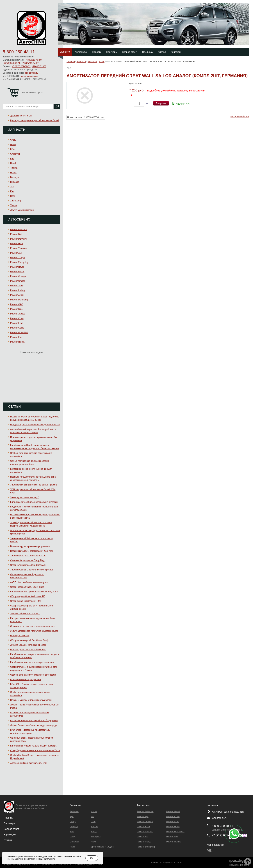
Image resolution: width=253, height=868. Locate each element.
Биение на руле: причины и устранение (30, 546)
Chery (13, 140)
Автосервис (81, 52)
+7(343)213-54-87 (30, 63)
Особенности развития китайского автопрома (33, 675)
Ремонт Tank (17, 286)
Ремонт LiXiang (18, 290)
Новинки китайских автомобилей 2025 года (32, 551)
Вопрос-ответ (129, 52)
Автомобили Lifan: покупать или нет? (29, 763)
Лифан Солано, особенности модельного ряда (34, 725)
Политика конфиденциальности (166, 863)
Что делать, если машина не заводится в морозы (35, 425)
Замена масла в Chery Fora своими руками (32, 570)
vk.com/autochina (29, 76)
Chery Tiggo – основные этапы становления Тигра (35, 750)
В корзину (161, 103)
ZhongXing (15, 201)
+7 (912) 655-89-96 (224, 835)
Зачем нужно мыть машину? (24, 497)
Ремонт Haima (17, 342)
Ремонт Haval (17, 267)
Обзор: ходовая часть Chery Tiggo (27, 587)
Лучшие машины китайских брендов (28, 645)
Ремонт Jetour (17, 295)
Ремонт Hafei (17, 244)
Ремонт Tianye (17, 258)
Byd (12, 159)
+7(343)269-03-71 (11, 63)
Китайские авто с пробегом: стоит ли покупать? (34, 592)
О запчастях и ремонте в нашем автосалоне (32, 626)
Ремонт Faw (16, 337)
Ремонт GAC (17, 304)
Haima (13, 173)
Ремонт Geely (17, 328)
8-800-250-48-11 (19, 52)
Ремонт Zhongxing (19, 262)
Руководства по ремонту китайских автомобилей (35, 120)
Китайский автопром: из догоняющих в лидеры (34, 746)
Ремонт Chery (17, 318)
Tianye (13, 205)
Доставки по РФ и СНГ (21, 116)
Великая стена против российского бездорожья (34, 721)
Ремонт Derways (18, 239)
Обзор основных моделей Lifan (26, 601)
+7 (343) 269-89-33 (21, 66)
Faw (12, 191)
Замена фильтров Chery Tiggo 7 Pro (28, 556)
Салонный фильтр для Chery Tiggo (28, 560)
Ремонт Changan (19, 276)
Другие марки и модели (22, 210)
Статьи (162, 52)
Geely (13, 145)
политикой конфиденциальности (40, 859)
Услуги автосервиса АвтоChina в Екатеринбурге (34, 631)
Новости (97, 52)
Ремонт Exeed (17, 272)
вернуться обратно (240, 117)
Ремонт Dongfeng (19, 300)
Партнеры (112, 52)
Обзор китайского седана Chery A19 (28, 565)
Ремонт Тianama (18, 248)
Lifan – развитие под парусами (26, 680)
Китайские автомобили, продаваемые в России (34, 502)
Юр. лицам (147, 52)
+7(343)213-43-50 (33, 60)
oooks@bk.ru (31, 73)
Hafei (13, 196)
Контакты (176, 52)
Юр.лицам (10, 835)
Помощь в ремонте (20, 636)
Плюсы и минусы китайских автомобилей (31, 700)
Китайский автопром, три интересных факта (32, 662)
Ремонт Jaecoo (18, 314)
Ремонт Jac (16, 253)
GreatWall (15, 154)
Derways (14, 177)
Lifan (13, 149)
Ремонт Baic (16, 309)
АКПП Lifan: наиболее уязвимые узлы (29, 582)
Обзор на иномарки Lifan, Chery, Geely (29, 640)
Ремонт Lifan (17, 323)
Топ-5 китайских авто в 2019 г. (25, 614)
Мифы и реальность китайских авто (28, 650)
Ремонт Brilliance (19, 230)
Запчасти (65, 52)
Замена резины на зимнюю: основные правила (34, 485)
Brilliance (15, 182)
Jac (12, 187)
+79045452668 (39, 66)
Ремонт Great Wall (19, 332)
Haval (13, 163)
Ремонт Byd (16, 234)
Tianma (14, 168)
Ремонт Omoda (18, 281)
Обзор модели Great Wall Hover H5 (28, 596)
